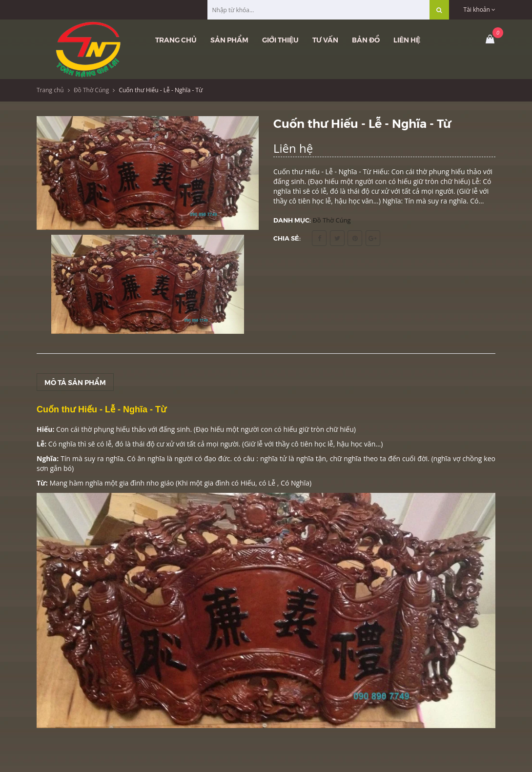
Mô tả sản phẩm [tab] (75, 382)
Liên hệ (407, 40)
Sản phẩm (229, 40)
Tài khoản (480, 10)
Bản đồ (366, 40)
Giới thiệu (280, 40)
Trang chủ (176, 40)
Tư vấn (325, 40)
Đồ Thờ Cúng (91, 90)
